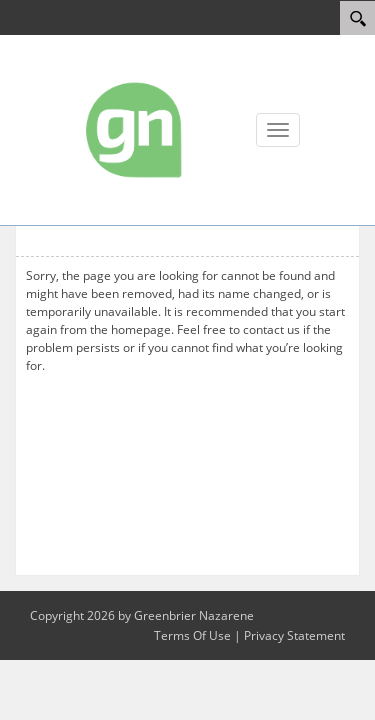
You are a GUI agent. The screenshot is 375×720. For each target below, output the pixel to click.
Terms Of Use (192, 635)
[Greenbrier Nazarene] (135, 129)
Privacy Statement (294, 635)
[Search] (357, 18)
